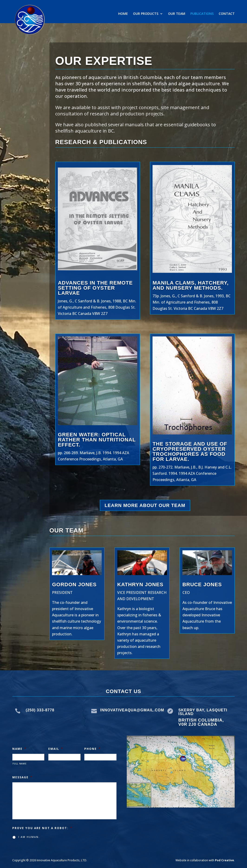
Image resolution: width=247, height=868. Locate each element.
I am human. (29, 837)
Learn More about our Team (145, 505)
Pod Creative (224, 860)
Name (19, 749)
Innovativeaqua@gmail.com (132, 710)
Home (123, 14)
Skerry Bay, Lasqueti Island (203, 712)
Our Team (177, 14)
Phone (93, 749)
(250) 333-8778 (40, 710)
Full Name (19, 764)
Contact (227, 14)
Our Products (146, 14)
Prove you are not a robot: (42, 828)
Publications (202, 14)
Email (56, 749)
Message (22, 777)
